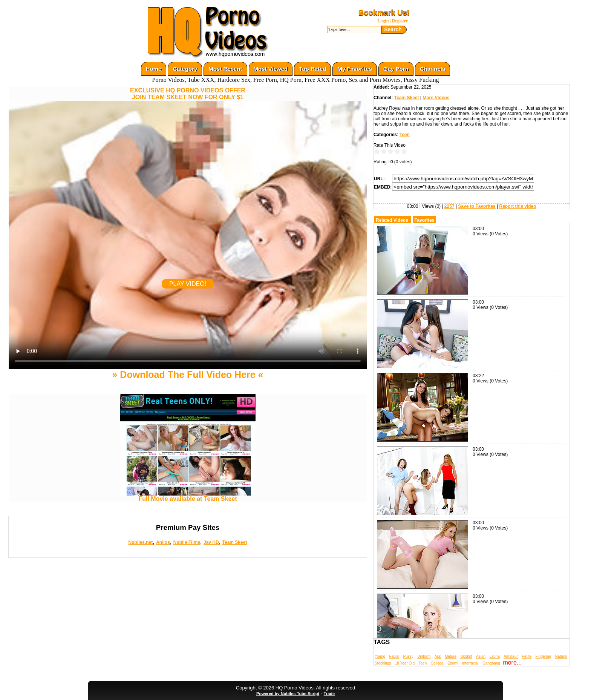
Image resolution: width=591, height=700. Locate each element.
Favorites (424, 220)
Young (380, 656)
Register (400, 21)
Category (185, 69)
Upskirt (466, 656)
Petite (527, 656)
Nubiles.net (141, 542)
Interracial (470, 663)
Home (154, 69)
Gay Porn (396, 69)
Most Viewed (271, 69)
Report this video (518, 206)
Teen (405, 135)
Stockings (383, 663)
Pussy (408, 656)
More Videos (436, 98)
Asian (481, 656)
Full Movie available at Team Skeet (188, 496)
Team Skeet (235, 542)
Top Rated (312, 69)
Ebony (453, 663)
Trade (329, 694)
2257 (449, 206)
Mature (451, 656)
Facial (394, 656)
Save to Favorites (477, 206)
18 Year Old (405, 663)
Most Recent (225, 69)
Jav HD (211, 542)
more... (512, 662)
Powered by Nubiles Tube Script (288, 694)
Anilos (163, 542)
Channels (433, 69)
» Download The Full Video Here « (188, 375)
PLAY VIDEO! (188, 284)
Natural (561, 656)
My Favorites (355, 69)
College (437, 663)
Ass (438, 656)
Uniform (424, 656)
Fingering (543, 656)
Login (383, 21)
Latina (495, 656)
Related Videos (392, 220)
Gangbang (491, 663)
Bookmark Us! (384, 12)
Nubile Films (187, 542)
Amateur (511, 656)
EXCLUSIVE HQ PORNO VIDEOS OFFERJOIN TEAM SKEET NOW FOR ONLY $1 (188, 94)
